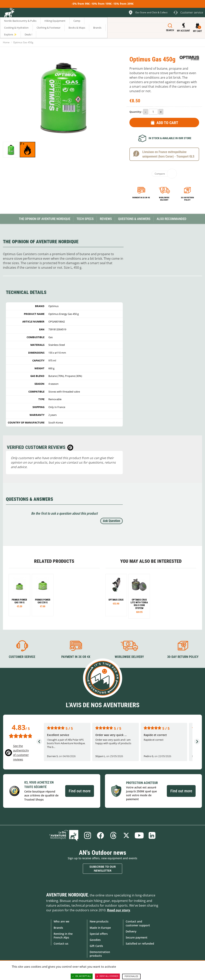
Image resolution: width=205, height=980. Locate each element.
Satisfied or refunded (140, 944)
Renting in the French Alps (63, 936)
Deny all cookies (107, 976)
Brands (58, 928)
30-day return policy (187, 199)
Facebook (100, 835)
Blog (64, 835)
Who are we (61, 921)
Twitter (126, 835)
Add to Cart (167, 123)
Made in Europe (100, 928)
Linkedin (152, 835)
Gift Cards (96, 946)
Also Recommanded (172, 219)
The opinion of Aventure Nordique (45, 219)
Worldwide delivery (164, 199)
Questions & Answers (134, 219)
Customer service (22, 657)
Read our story (119, 910)
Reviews (106, 219)
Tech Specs (85, 219)
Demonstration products (100, 954)
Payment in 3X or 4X (76, 657)
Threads (113, 835)
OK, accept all (82, 976)
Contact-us (61, 944)
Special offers (99, 934)
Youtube (139, 835)
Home (6, 42)
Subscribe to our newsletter (103, 869)
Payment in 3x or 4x (141, 198)
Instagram (88, 835)
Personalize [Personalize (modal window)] (131, 976)
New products (99, 921)
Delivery (131, 931)
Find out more (80, 791)
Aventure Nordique (67, 895)
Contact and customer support (138, 923)
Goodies (95, 940)
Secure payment (137, 937)
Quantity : (136, 112)
